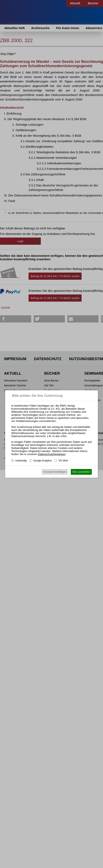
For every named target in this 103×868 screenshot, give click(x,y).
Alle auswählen (81, 472)
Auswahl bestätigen (55, 472)
